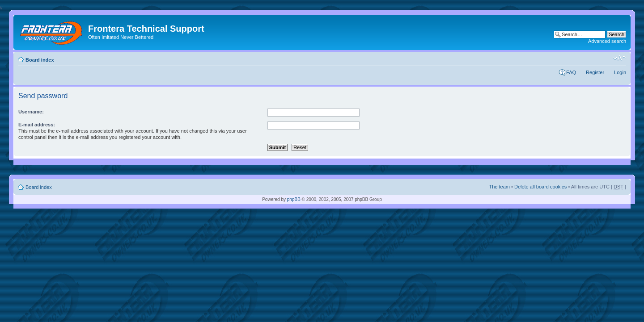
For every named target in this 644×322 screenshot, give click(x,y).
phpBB (294, 199)
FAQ (571, 72)
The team (500, 187)
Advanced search (607, 41)
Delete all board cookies (540, 187)
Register (595, 72)
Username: (31, 112)
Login (620, 72)
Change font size (620, 58)
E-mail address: (37, 125)
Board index (40, 60)
